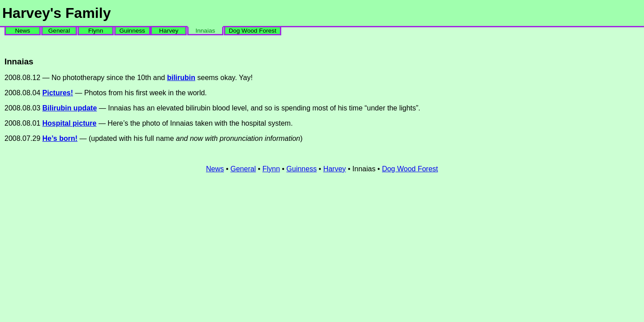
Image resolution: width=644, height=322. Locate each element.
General (59, 31)
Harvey (169, 31)
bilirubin (181, 78)
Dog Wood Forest (253, 31)
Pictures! (58, 93)
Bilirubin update (70, 108)
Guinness (132, 31)
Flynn (96, 31)
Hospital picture (70, 123)
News (22, 31)
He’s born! (60, 138)
